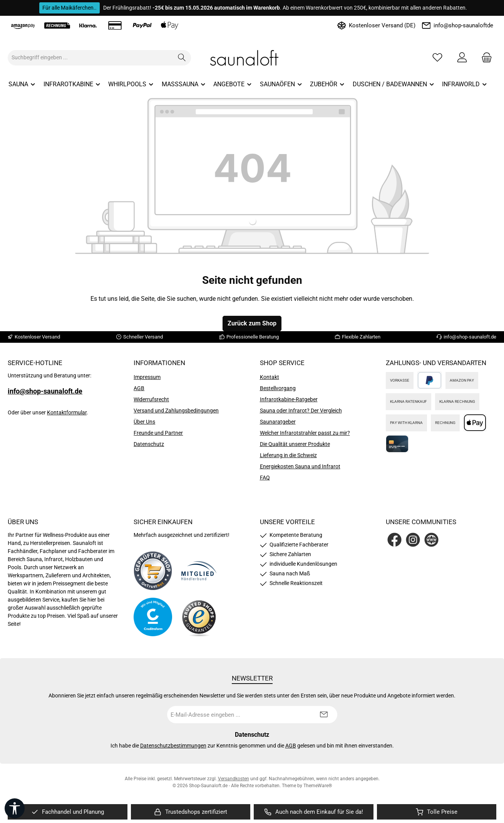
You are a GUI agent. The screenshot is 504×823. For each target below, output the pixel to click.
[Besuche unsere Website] (431, 540)
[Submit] (324, 715)
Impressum (147, 377)
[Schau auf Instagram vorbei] (413, 540)
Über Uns (144, 422)
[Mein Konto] (462, 58)
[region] (68, 812)
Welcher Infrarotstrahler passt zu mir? (305, 433)
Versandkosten (234, 779)
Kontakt (270, 377)
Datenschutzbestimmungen (173, 746)
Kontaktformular (67, 412)
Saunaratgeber (278, 422)
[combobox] (90, 58)
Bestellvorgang (278, 388)
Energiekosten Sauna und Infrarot (300, 466)
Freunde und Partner (158, 433)
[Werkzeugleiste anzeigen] (15, 808)
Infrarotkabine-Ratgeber (289, 399)
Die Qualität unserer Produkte (295, 444)
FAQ (265, 478)
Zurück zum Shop (252, 323)
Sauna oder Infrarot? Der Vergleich (301, 411)
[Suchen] (182, 58)
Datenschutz (149, 444)
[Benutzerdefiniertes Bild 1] (153, 571)
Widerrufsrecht (151, 399)
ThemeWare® (318, 786)
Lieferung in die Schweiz (288, 455)
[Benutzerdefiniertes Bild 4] (199, 617)
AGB (139, 388)
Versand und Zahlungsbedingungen (176, 411)
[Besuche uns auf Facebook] (394, 540)
